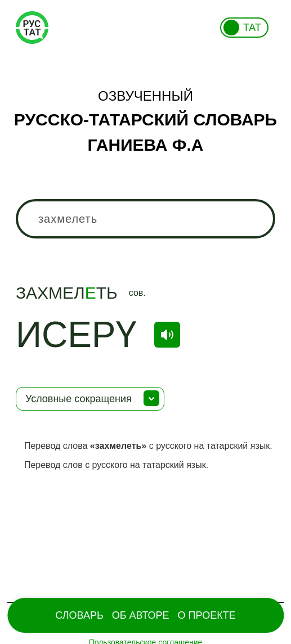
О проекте (207, 615)
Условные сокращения (79, 399)
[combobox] (145, 219)
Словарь (79, 615)
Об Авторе (141, 615)
